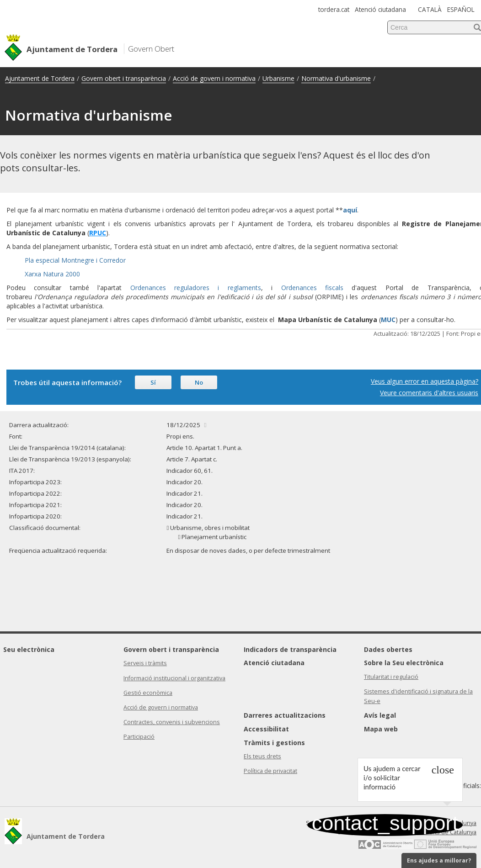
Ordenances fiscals (312, 288)
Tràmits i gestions (274, 743)
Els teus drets (262, 756)
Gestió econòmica (148, 693)
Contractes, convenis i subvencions (172, 722)
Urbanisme (278, 78)
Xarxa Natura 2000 (52, 274)
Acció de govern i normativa (214, 78)
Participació (139, 737)
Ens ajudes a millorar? (439, 860)
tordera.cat (334, 9)
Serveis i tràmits (145, 663)
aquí (350, 210)
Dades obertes (388, 649)
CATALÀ (430, 9)
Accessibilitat (266, 729)
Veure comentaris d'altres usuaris (429, 393)
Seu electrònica (29, 649)
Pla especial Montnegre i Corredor (75, 260)
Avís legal (380, 715)
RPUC (98, 233)
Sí (153, 382)
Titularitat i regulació (391, 677)
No (199, 382)
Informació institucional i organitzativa (174, 678)
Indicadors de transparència (290, 649)
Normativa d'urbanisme (336, 78)
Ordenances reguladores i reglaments (196, 288)
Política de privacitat (270, 771)
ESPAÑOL (461, 9)
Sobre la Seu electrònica (404, 663)
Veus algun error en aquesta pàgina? (425, 381)
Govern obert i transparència (124, 78)
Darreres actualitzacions (285, 715)
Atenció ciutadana (380, 9)
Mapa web (381, 729)
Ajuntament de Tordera (40, 78)
